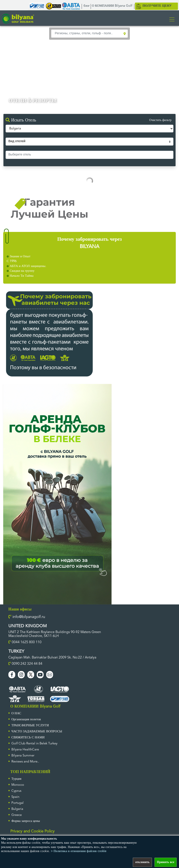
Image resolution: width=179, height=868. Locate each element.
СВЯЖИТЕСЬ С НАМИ (28, 738)
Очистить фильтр (160, 120)
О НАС (16, 713)
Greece (17, 815)
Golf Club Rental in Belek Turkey (34, 744)
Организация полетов (26, 720)
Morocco (18, 785)
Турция (16, 779)
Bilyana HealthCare (25, 750)
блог (87, 6)
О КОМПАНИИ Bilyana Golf (112, 6)
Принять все (166, 862)
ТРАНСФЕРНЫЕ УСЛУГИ (30, 726)
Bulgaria (17, 809)
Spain (15, 797)
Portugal (18, 803)
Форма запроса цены (26, 821)
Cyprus (16, 791)
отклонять (142, 862)
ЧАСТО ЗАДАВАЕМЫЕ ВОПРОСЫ (37, 732)
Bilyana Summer (23, 756)
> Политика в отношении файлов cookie (79, 851)
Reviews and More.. (25, 762)
